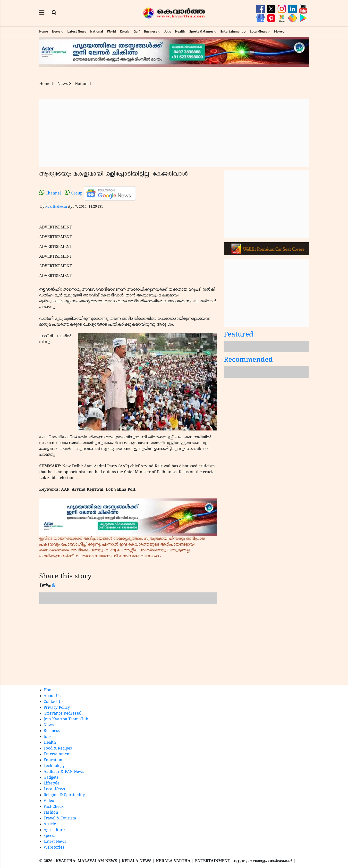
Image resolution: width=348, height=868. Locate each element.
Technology (54, 766)
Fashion (51, 813)
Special (50, 836)
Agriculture (54, 830)
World (111, 32)
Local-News (259, 32)
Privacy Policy (57, 708)
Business (151, 32)
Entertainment (232, 32)
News (56, 32)
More (278, 32)
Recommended (248, 360)
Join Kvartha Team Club (66, 719)
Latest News (77, 32)
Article (50, 824)
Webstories (54, 848)
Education (53, 760)
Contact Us (54, 702)
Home (44, 32)
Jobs (168, 32)
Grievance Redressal (63, 714)
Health (180, 32)
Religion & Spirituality (64, 795)
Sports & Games (201, 32)
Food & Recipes (58, 749)
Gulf (137, 32)
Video (49, 801)
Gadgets (51, 778)
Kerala (125, 32)
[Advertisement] (174, 133)
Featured (239, 335)
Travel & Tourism (60, 818)
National (96, 32)
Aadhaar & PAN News (64, 772)
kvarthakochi (56, 207)
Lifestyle (52, 784)
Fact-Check (54, 807)
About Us (52, 696)
